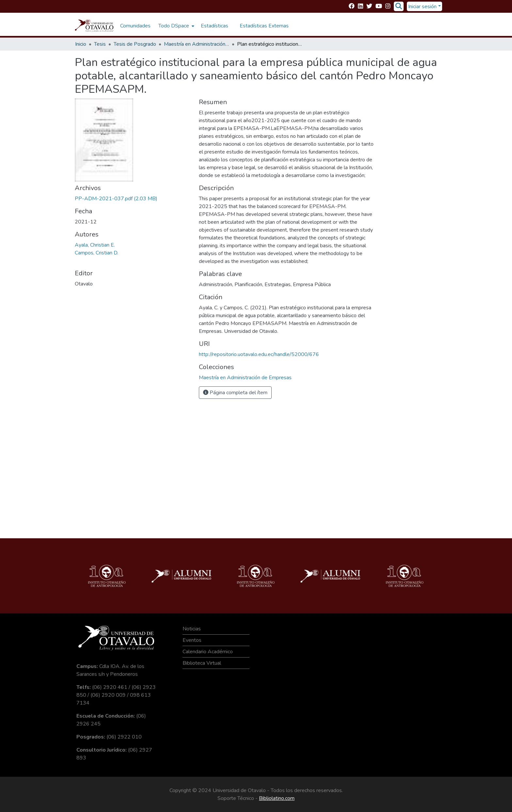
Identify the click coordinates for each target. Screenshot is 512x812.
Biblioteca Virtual (202, 663)
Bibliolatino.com (277, 798)
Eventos (192, 640)
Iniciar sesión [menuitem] (422, 7)
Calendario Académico (208, 652)
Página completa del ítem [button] (235, 393)
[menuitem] (176, 26)
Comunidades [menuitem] (135, 26)
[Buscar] (399, 7)
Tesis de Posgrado (135, 44)
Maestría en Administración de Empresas (197, 44)
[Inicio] (94, 26)
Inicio (81, 44)
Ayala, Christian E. (95, 245)
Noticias (192, 629)
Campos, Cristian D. (96, 253)
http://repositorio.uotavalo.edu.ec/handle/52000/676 (259, 354)
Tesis (100, 44)
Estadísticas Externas (264, 26)
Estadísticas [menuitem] (215, 26)
